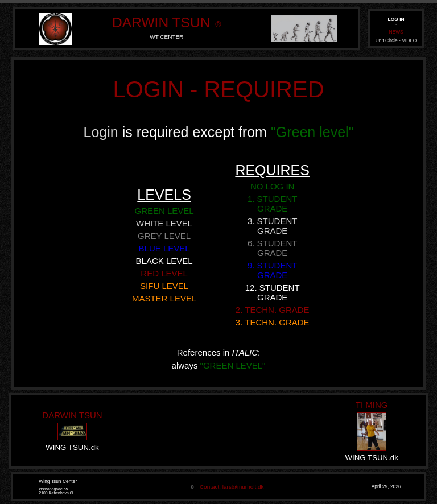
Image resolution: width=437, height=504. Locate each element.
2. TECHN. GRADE (273, 310)
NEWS (396, 32)
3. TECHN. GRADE (273, 322)
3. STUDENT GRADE (273, 226)
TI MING (372, 405)
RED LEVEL (164, 273)
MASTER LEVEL (164, 298)
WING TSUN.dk (72, 447)
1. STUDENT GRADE (273, 204)
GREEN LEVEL (164, 211)
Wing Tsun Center (58, 481)
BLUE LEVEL (164, 248)
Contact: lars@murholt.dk (230, 487)
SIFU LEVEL (164, 286)
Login (103, 132)
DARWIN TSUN (161, 22)
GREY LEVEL (164, 236)
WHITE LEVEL (164, 223)
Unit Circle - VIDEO (396, 40)
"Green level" (312, 132)
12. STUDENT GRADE (273, 292)
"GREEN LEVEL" (233, 365)
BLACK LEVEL (164, 261)
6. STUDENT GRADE (273, 248)
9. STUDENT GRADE (273, 270)
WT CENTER (166, 37)
